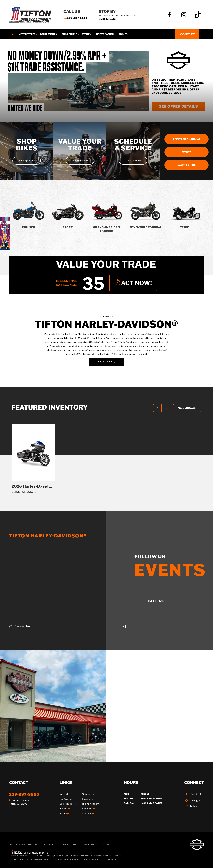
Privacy (75, 844)
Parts (62, 813)
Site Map (91, 844)
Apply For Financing (186, 139)
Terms (83, 844)
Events (86, 34)
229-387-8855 (24, 794)
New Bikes (65, 794)
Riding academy (91, 804)
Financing (88, 799)
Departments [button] (49, 34)
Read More (105, 362)
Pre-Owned (66, 799)
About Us (87, 809)
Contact (187, 34)
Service (86, 794)
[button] (98, 87)
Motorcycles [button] (27, 34)
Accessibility (103, 844)
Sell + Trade (66, 804)
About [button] (123, 34)
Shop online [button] (69, 34)
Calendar (154, 601)
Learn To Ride (186, 165)
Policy (66, 844)
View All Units (187, 408)
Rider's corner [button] (105, 34)
